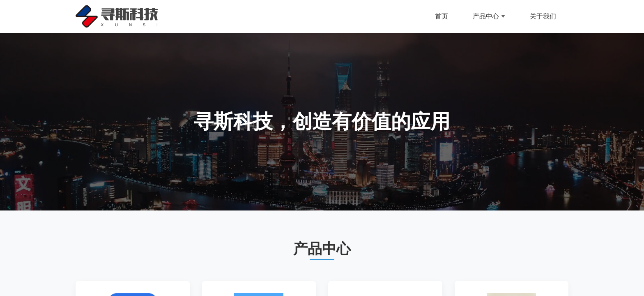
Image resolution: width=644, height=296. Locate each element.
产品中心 (489, 16)
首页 (442, 16)
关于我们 (543, 16)
